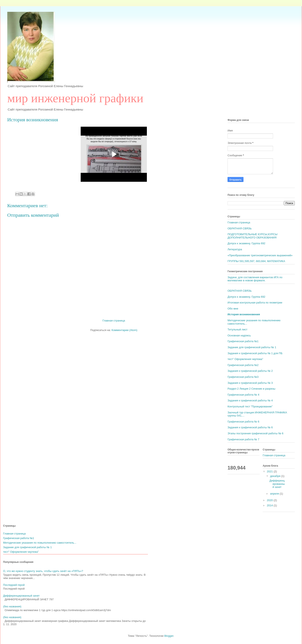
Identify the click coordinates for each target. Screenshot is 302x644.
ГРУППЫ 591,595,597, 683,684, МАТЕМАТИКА (256, 261)
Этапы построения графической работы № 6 (255, 433)
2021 (270, 471)
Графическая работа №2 (243, 365)
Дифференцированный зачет (277, 484)
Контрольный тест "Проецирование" (250, 406)
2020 (270, 500)
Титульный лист (237, 329)
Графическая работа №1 (243, 341)
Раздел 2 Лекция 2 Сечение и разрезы (251, 389)
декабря (276, 476)
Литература (235, 249)
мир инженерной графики (75, 98)
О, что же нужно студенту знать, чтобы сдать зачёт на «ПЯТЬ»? (43, 571)
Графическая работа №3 (243, 377)
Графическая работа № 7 (243, 439)
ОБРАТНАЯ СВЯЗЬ (240, 228)
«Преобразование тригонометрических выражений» (260, 255)
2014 (270, 505)
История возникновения (244, 314)
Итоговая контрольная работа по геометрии (255, 303)
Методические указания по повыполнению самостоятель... (40, 543)
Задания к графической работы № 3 (250, 383)
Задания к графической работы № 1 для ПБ (255, 353)
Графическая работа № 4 (243, 395)
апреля (275, 494)
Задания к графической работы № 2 (250, 371)
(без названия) (12, 606)
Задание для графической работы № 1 (252, 347)
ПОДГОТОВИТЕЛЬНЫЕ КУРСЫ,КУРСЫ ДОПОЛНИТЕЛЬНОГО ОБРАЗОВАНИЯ (252, 236)
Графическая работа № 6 (243, 422)
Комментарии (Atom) (124, 330)
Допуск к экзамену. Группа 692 (246, 243)
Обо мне (233, 309)
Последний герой (14, 585)
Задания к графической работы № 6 (250, 427)
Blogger (169, 636)
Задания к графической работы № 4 (250, 400)
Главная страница (114, 321)
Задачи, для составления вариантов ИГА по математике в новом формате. (255, 279)
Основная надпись (239, 335)
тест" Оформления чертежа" (245, 359)
